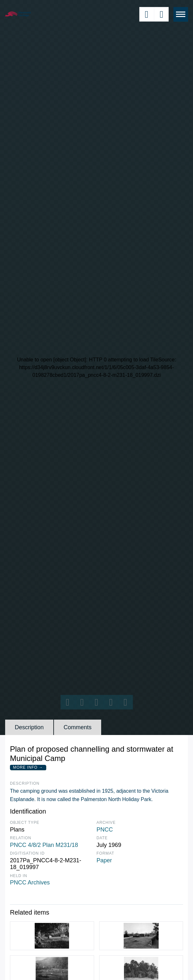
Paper (104, 860)
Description (29, 727)
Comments (78, 727)
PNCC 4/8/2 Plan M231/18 (44, 845)
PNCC (105, 830)
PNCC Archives (30, 883)
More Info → (28, 767)
